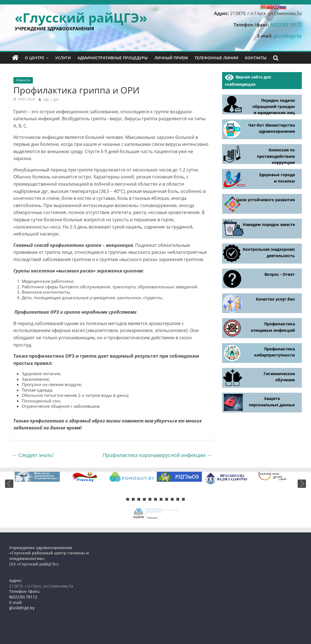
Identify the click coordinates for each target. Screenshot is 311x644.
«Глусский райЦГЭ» (81, 18)
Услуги (63, 58)
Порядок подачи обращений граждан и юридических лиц (274, 107)
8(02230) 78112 (286, 25)
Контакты (256, 58)
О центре (35, 58)
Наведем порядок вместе (269, 224)
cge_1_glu (51, 99)
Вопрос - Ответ (280, 274)
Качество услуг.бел (275, 299)
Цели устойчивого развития (265, 200)
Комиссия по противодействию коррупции (276, 156)
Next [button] (302, 484)
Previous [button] (9, 484)
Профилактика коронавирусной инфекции (157, 455)
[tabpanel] (37, 477)
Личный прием (171, 58)
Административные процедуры (113, 58)
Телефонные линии (216, 58)
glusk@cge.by (288, 36)
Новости (23, 80)
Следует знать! (33, 455)
